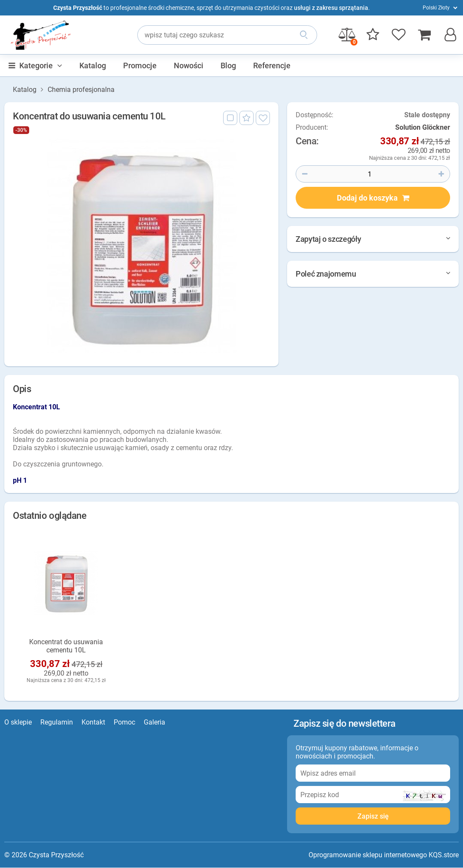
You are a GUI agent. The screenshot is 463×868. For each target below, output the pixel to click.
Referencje (272, 65)
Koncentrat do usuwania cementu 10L (66, 646)
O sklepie (18, 723)
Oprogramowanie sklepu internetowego (368, 855)
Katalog (93, 65)
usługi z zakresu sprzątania (331, 8)
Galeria (154, 723)
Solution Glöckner (423, 128)
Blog (228, 65)
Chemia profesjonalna (81, 90)
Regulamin (57, 723)
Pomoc (124, 723)
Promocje (140, 65)
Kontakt (93, 723)
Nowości (189, 65)
